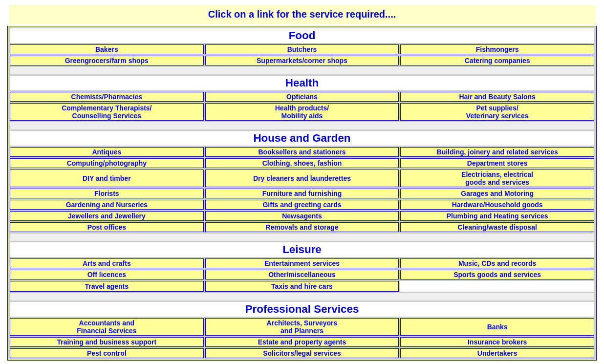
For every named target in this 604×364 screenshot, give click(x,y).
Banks (497, 327)
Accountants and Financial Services (107, 327)
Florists (107, 193)
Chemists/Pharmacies (107, 97)
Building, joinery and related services (497, 152)
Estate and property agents (302, 342)
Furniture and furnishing (302, 193)
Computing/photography (107, 163)
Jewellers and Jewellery (107, 216)
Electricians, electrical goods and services (497, 178)
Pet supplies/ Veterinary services (497, 112)
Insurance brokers (497, 342)
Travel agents (107, 286)
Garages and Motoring (497, 193)
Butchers (302, 49)
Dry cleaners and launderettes (302, 178)
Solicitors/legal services (302, 353)
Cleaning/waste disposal (497, 227)
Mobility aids (302, 116)
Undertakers (497, 353)
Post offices (107, 227)
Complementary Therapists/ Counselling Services (107, 112)
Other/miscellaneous (302, 275)
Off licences (107, 275)
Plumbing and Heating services (497, 216)
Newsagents (302, 216)
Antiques (107, 152)
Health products (301, 108)
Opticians (302, 97)
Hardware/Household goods (497, 205)
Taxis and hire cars (302, 286)
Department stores (497, 163)
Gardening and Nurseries (107, 205)
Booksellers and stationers (302, 152)
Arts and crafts (107, 263)
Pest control (107, 353)
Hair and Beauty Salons (497, 97)
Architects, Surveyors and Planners (302, 327)
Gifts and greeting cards (302, 205)
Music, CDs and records (497, 263)
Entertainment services (302, 263)
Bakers (107, 49)
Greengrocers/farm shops (107, 61)
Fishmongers (497, 49)
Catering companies (497, 61)
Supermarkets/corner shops (302, 61)
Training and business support (107, 342)
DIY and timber (107, 178)
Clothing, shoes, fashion (302, 163)
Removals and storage (302, 227)
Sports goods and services (497, 275)
